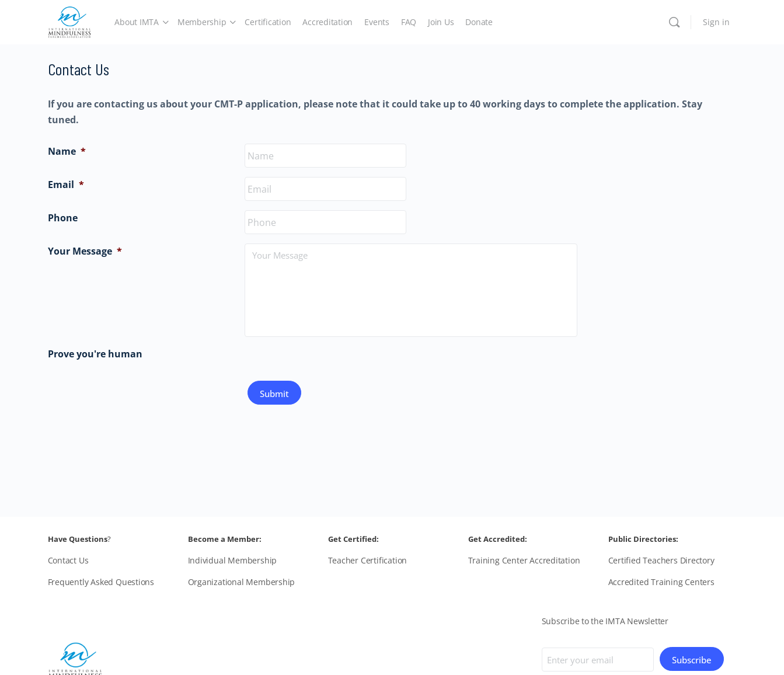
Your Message (85, 251)
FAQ (409, 22)
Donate (479, 22)
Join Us (441, 22)
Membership (202, 22)
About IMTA (137, 22)
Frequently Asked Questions (101, 582)
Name (67, 151)
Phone (63, 218)
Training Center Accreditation (524, 560)
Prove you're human (95, 354)
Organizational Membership (242, 582)
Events (377, 22)
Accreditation (327, 22)
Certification (268, 22)
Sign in (716, 22)
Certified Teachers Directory (661, 560)
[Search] (674, 22)
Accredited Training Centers (661, 582)
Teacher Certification (368, 560)
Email (66, 185)
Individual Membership (233, 560)
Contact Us (68, 560)
